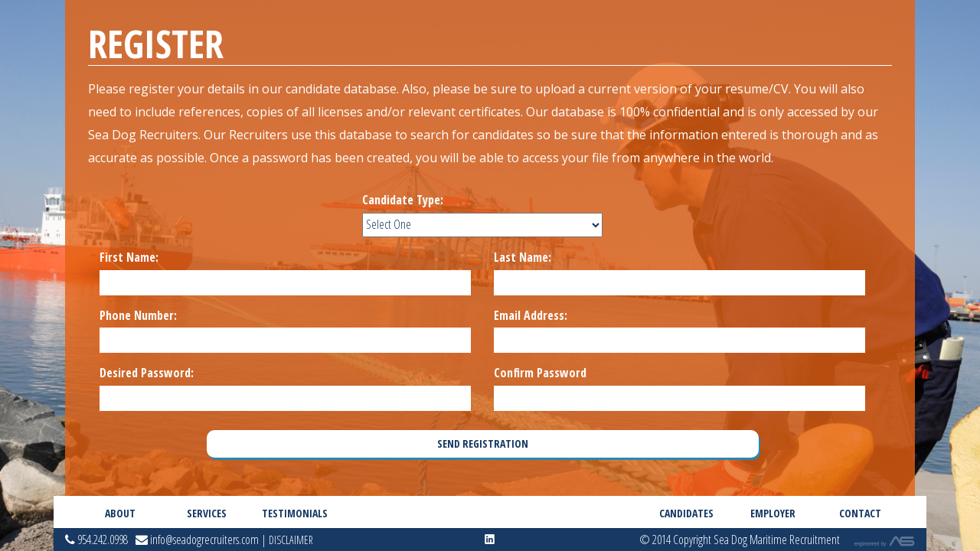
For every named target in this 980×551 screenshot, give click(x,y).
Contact (860, 513)
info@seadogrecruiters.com (197, 540)
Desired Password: (147, 373)
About (120, 513)
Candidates (686, 513)
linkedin (490, 540)
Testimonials (294, 513)
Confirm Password (540, 373)
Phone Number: (138, 315)
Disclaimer (291, 540)
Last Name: (523, 257)
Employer (773, 513)
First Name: (129, 257)
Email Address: (531, 315)
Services (207, 513)
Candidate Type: (403, 200)
